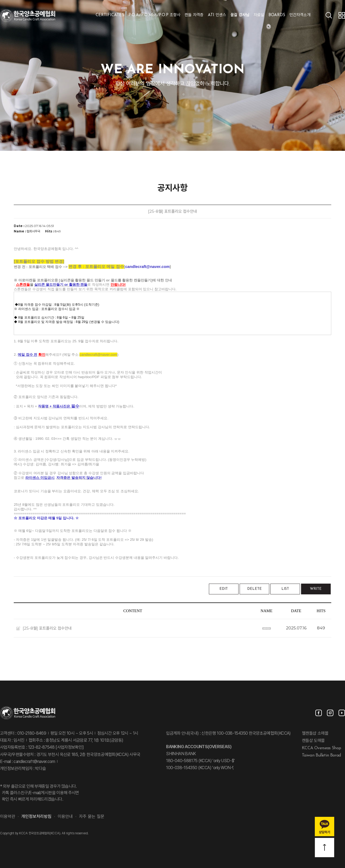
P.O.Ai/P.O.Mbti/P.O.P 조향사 (154, 15)
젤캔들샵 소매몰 (315, 734)
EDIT (224, 589)
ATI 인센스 (217, 15)
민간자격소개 (300, 15)
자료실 (259, 15)
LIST (285, 589)
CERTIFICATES (110, 15)
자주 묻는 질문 (92, 817)
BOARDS (277, 15)
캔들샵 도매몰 (313, 741)
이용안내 (65, 817)
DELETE (254, 589)
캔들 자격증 (194, 15)
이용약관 (8, 817)
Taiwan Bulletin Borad (321, 755)
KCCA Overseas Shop (321, 748)
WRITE (316, 589)
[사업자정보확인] (69, 748)
